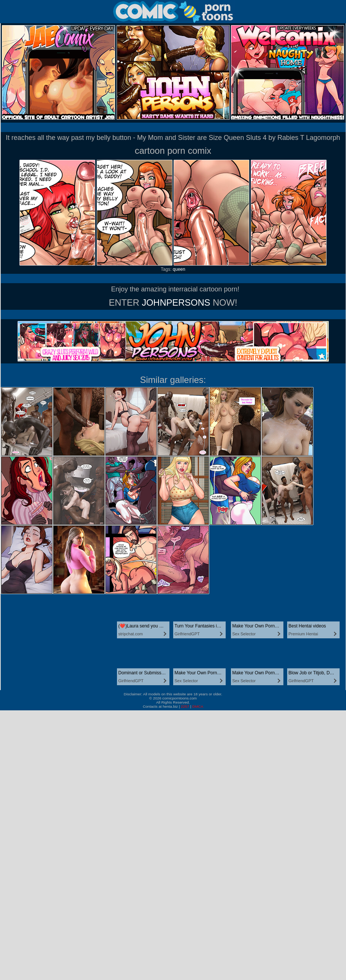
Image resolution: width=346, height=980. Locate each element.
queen (179, 269)
